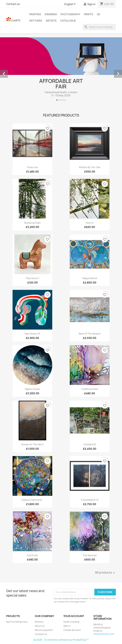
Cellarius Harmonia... (32, 500)
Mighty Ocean (32, 389)
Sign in (67, 626)
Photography (70, 14)
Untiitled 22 (90, 444)
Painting (35, 14)
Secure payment (44, 630)
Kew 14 (90, 223)
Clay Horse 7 (32, 278)
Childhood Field (90, 389)
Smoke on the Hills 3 (32, 444)
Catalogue (68, 21)
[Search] (99, 27)
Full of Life (32, 555)
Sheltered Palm (32, 223)
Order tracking (71, 622)
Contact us (13, 4)
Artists (51, 21)
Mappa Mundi (90, 278)
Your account (74, 616)
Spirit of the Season (90, 334)
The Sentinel (90, 555)
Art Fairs (36, 21)
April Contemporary (17, 622)
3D (98, 14)
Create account (72, 630)
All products (105, 573)
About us (40, 626)
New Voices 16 (32, 334)
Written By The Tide (90, 167)
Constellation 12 (90, 500)
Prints (88, 14)
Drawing (51, 14)
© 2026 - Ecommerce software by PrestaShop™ (61, 640)
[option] (61, 70)
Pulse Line (32, 167)
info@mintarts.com (104, 634)
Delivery (39, 622)
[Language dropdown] (71, 4)
